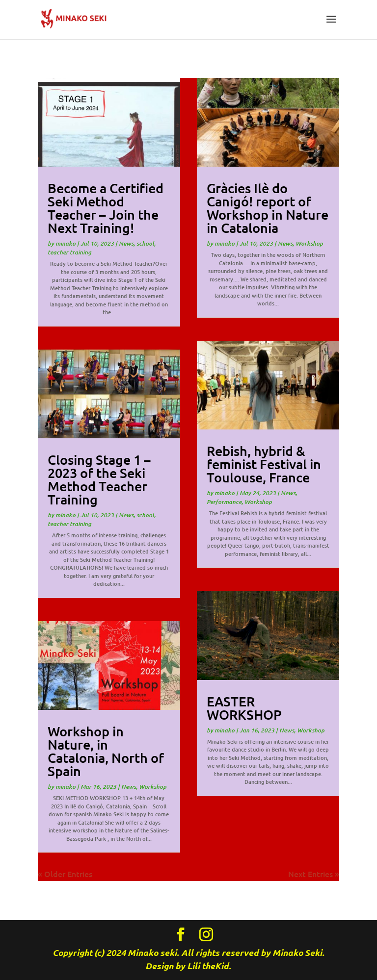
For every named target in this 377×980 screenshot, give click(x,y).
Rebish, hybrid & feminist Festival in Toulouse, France (264, 464)
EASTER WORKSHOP (244, 708)
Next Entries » (314, 874)
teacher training (69, 252)
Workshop (153, 787)
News (126, 243)
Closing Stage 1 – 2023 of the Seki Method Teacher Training (99, 479)
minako (66, 243)
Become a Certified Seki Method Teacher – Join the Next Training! (106, 208)
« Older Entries (65, 874)
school (145, 243)
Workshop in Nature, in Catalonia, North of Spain (106, 751)
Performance (224, 502)
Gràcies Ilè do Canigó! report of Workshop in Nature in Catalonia (268, 208)
